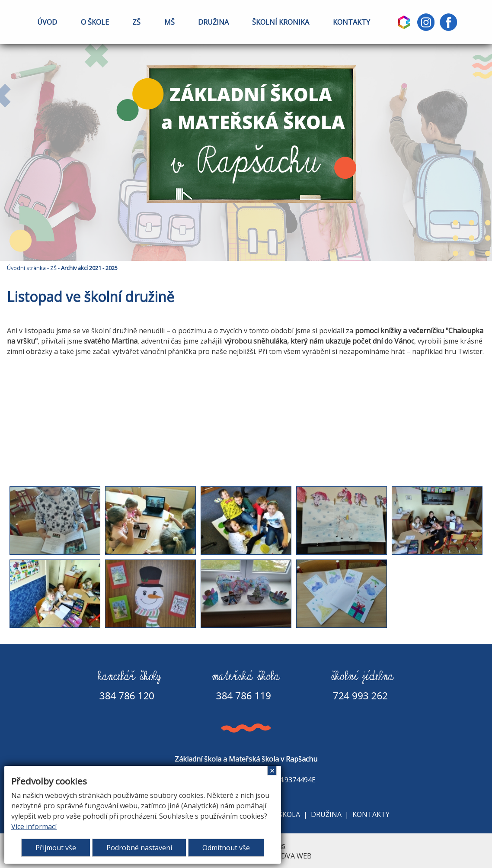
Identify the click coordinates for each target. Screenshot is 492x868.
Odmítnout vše (226, 848)
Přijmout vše (56, 848)
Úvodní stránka (26, 268)
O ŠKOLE (95, 22)
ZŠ (136, 22)
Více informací (34, 826)
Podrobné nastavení (139, 848)
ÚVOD (47, 22)
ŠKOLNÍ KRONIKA (281, 22)
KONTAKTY (351, 22)
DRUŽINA (213, 22)
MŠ (169, 22)
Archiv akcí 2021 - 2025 (89, 268)
